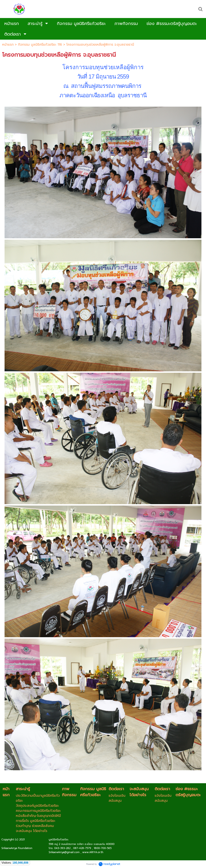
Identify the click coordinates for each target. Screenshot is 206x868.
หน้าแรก (8, 45)
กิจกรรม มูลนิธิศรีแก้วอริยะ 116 (40, 45)
